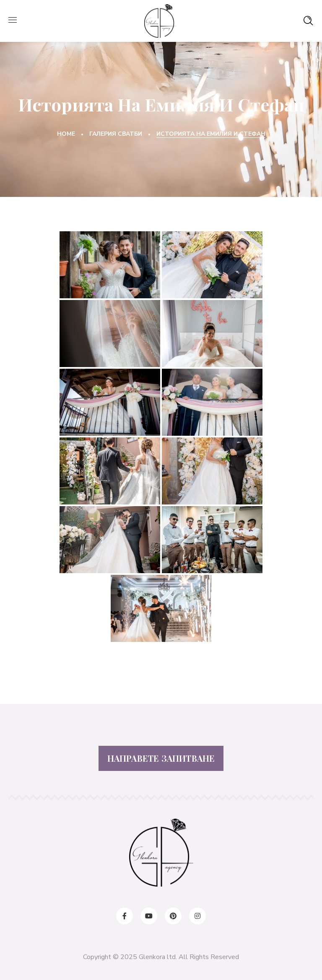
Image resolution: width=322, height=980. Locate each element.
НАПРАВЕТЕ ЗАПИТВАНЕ (161, 758)
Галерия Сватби (116, 134)
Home (66, 134)
